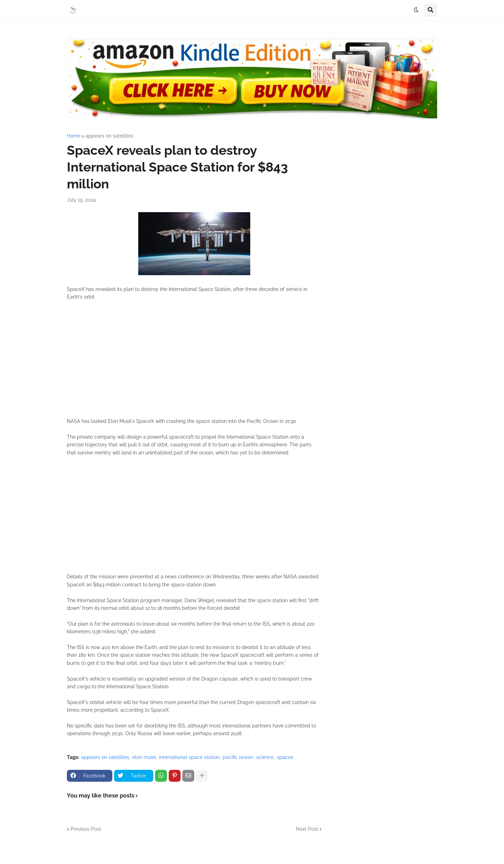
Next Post (307, 829)
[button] (416, 10)
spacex (285, 757)
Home (74, 136)
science (265, 757)
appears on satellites (109, 136)
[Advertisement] (194, 363)
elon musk (144, 757)
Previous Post (86, 829)
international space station (189, 757)
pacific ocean (238, 757)
